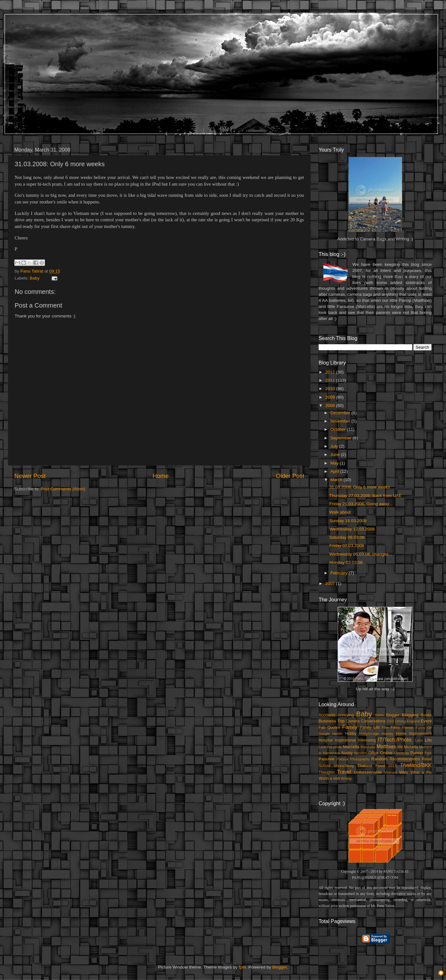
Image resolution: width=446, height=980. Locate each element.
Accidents (327, 715)
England (413, 721)
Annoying (346, 715)
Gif (429, 728)
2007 (331, 583)
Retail (427, 759)
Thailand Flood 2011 (377, 766)
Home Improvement (414, 734)
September (342, 438)
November (341, 421)
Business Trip (332, 721)
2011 (331, 380)
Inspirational (345, 740)
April (335, 471)
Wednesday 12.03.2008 (352, 529)
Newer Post (30, 476)
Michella (411, 747)
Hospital (326, 740)
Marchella (368, 747)
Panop (417, 753)
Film (385, 728)
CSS (390, 721)
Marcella (351, 747)
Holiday (387, 734)
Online (386, 753)
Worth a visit (329, 778)
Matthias (386, 746)
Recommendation (405, 759)
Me (400, 747)
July (335, 446)
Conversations (373, 721)
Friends (408, 728)
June (336, 454)
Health (338, 734)
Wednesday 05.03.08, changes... (361, 554)
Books (426, 715)
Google (324, 734)
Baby (35, 278)
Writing (346, 778)
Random (380, 759)
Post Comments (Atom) (63, 489)
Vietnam (391, 772)
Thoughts (327, 772)
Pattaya (343, 759)
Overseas (401, 753)
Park (428, 753)
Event (426, 721)
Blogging (410, 715)
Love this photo (330, 747)
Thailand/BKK (416, 765)
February (340, 573)
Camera (353, 721)
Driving (400, 721)
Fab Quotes (329, 728)
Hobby (351, 734)
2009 (331, 397)
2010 (331, 389)
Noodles (361, 753)
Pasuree (327, 759)
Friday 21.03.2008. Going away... (361, 504)
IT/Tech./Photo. (396, 740)
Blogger (393, 715)
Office (373, 753)
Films (395, 728)
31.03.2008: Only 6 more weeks (360, 487)
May (335, 463)
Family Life (370, 728)
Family (350, 727)
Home (161, 476)
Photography (360, 759)
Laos (419, 740)
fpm (242, 967)
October (339, 429)
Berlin (379, 715)
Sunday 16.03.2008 (348, 521)
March (337, 480)
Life (428, 740)
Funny (421, 728)
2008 (331, 405)
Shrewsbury (344, 766)
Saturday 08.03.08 (347, 537)
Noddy (347, 753)
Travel (344, 772)
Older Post (290, 476)
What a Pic (421, 772)
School (324, 766)
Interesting (367, 740)
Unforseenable (368, 772)
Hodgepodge (369, 734)
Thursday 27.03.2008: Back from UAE (366, 496)
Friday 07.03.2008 (347, 546)
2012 (331, 372)
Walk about (340, 512)
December (341, 413)
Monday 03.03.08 (346, 562)
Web (404, 772)
